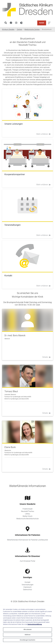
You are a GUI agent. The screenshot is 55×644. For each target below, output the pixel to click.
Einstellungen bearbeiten (28, 640)
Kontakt (27, 582)
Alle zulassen (28, 629)
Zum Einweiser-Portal (27, 561)
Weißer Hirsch (27, 516)
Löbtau (27, 514)
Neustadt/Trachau (28, 511)
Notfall (42, 23)
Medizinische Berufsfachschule (27, 519)
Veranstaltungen (28, 585)
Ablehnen (28, 635)
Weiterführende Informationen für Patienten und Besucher (27, 540)
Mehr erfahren (43, 134)
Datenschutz (28, 590)
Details (46, 357)
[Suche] (6, 23)
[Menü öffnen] (49, 23)
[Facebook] (11, 23)
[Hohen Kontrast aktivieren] (21, 23)
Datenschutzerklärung (35, 624)
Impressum (27, 587)
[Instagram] (16, 23)
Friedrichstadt (27, 509)
